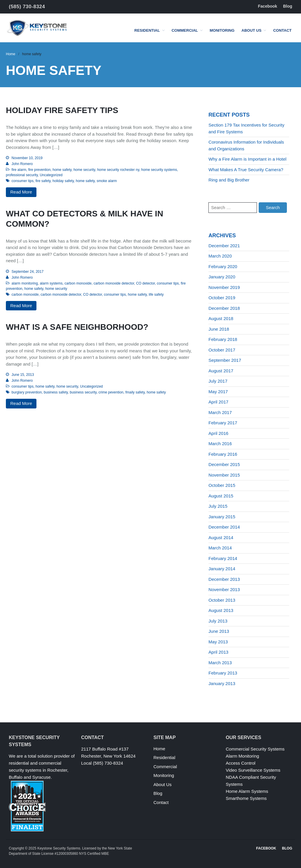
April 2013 (218, 652)
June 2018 (219, 329)
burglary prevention (27, 392)
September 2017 (225, 360)
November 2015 (224, 475)
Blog (288, 6)
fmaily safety (135, 392)
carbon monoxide (78, 283)
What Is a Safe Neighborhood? (77, 327)
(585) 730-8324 (27, 7)
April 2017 (218, 402)
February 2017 (223, 423)
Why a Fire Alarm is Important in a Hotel (247, 159)
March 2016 (220, 444)
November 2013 (224, 589)
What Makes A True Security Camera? (246, 170)
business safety (56, 392)
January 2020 (222, 277)
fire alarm (19, 170)
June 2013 (219, 631)
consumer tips (22, 181)
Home (11, 54)
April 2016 (218, 433)
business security (83, 392)
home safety (62, 170)
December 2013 (224, 579)
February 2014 (223, 558)
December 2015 (224, 464)
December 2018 (224, 308)
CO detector (146, 283)
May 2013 (218, 642)
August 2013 (221, 610)
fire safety (43, 181)
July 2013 (218, 621)
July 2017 (218, 381)
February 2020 (223, 266)
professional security (22, 175)
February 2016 (223, 454)
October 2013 (222, 600)
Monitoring (222, 30)
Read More (21, 192)
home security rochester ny (118, 170)
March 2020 (220, 256)
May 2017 (218, 392)
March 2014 (220, 548)
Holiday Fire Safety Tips (62, 110)
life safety (156, 295)
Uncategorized (51, 175)
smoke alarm (107, 181)
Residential (147, 30)
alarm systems (51, 283)
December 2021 (224, 246)
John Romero (22, 164)
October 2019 (222, 298)
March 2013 (220, 663)
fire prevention (39, 170)
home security (84, 170)
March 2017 (220, 412)
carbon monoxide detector (114, 283)
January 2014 (222, 569)
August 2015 (221, 496)
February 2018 (223, 339)
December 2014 (224, 527)
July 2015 (218, 506)
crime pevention (111, 392)
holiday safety (63, 181)
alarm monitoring (25, 283)
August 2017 (221, 371)
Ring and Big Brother (229, 180)
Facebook (268, 6)
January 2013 (222, 683)
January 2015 (222, 517)
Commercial (185, 30)
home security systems (159, 170)
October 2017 (222, 350)
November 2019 (224, 287)
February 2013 (223, 673)
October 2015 (222, 485)
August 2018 (221, 318)
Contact (282, 30)
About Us (252, 30)
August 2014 (221, 538)
